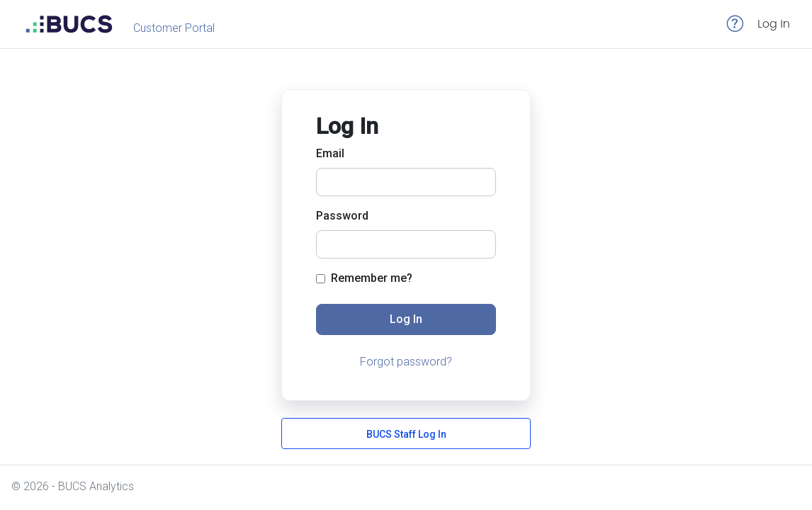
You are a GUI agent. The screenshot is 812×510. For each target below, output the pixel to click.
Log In (774, 24)
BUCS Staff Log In (406, 434)
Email (330, 153)
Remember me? (364, 278)
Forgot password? (406, 362)
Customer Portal (174, 28)
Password (342, 216)
